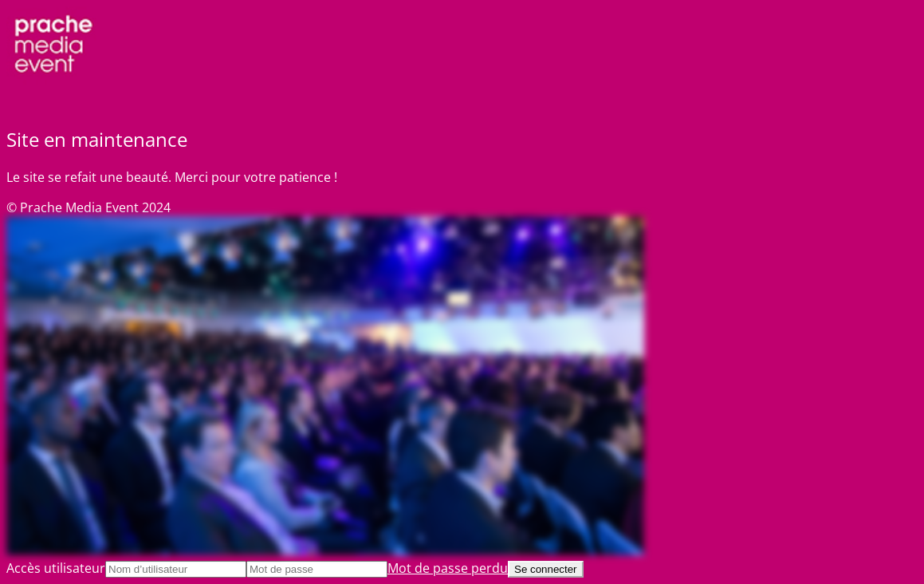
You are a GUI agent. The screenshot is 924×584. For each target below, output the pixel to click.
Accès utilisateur (56, 568)
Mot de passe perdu (448, 568)
